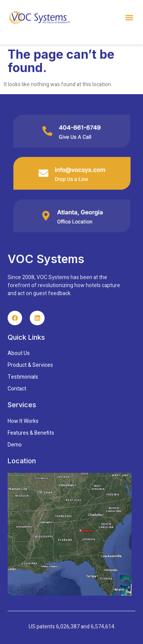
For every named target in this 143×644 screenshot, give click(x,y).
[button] (129, 17)
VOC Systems (46, 259)
